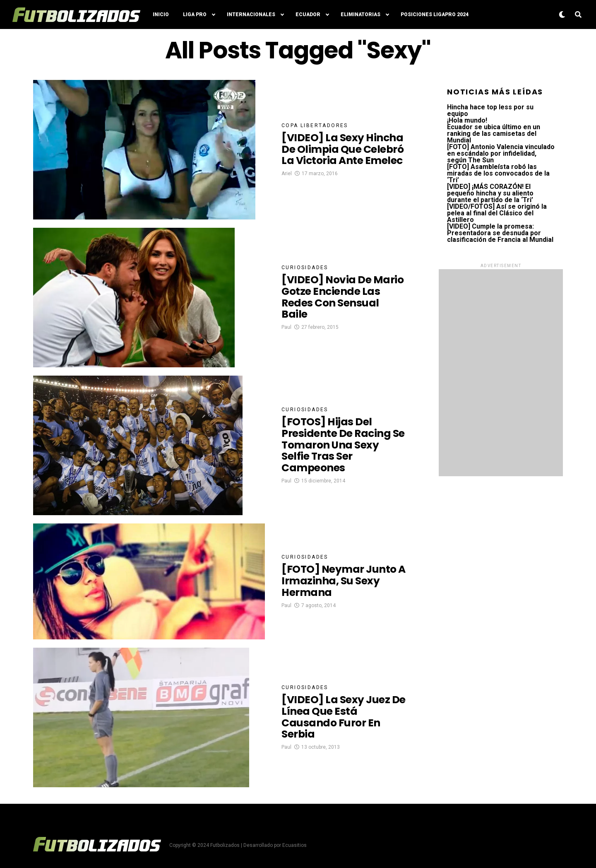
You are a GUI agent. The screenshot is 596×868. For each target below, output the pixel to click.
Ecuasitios (294, 845)
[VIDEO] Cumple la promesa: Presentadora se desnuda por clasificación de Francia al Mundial (500, 233)
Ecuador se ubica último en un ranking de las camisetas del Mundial (494, 134)
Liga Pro (195, 14)
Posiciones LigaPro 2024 (435, 14)
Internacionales (251, 14)
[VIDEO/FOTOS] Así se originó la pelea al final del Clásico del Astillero (497, 213)
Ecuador (308, 14)
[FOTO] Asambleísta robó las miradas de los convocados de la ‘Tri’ (498, 173)
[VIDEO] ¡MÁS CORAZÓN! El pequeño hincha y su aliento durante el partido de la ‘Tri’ (490, 193)
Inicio (161, 14)
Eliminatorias (360, 14)
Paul (286, 330)
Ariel (287, 183)
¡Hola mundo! (467, 120)
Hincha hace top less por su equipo (490, 110)
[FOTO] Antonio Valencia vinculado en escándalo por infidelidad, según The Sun (501, 153)
